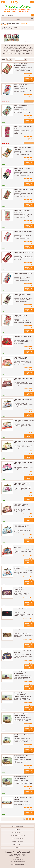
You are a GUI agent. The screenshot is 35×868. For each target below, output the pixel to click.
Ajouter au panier (29, 79)
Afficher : (4, 59)
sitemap (17, 848)
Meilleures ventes (18, 826)
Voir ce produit (28, 74)
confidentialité (17, 845)
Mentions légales (17, 832)
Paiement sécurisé (17, 842)
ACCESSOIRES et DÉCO (12, 23)
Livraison (17, 829)
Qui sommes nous (17, 839)
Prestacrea (21, 865)
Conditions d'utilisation (17, 835)
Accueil (3, 23)
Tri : (14, 59)
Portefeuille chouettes (20, 630)
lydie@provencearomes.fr (20, 861)
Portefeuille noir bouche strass (23, 609)
